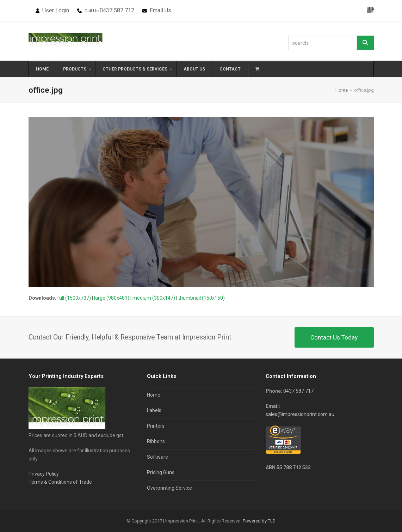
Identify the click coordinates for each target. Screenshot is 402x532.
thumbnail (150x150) (202, 298)
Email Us (160, 10)
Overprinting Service (169, 488)
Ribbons (156, 441)
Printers (156, 426)
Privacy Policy (44, 474)
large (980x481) (112, 298)
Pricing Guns (161, 472)
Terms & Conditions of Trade (60, 482)
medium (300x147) (154, 298)
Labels (154, 410)
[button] (257, 69)
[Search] (365, 43)
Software (157, 457)
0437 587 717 (117, 10)
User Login (56, 10)
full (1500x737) (74, 298)
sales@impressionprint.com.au (300, 414)
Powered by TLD (259, 521)
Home (154, 395)
